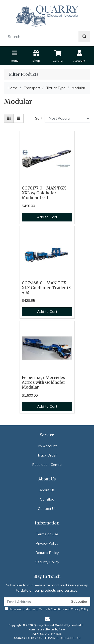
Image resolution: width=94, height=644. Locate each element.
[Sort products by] (67, 118)
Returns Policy (47, 553)
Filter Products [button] (24, 74)
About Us (47, 490)
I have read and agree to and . (47, 609)
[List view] (19, 118)
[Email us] (47, 619)
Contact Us (47, 509)
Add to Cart (47, 217)
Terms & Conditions (52, 609)
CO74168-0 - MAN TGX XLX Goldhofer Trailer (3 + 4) (46, 288)
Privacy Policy (47, 543)
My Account (47, 446)
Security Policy (47, 562)
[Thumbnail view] (9, 118)
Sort (39, 118)
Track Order (47, 455)
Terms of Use (47, 534)
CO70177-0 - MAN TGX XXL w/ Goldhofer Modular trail (44, 193)
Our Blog (47, 499)
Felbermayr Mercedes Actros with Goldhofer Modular (43, 382)
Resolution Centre (47, 465)
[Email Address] (36, 602)
